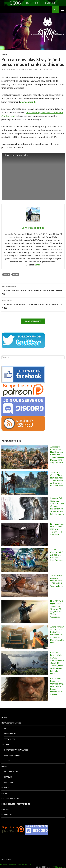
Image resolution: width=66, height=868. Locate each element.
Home (4, 717)
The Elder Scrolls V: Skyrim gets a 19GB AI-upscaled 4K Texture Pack (33, 290)
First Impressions (12, 755)
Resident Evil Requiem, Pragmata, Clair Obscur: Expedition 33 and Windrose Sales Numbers (57, 506)
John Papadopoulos (28, 70)
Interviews (6, 815)
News (7, 728)
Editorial (6, 809)
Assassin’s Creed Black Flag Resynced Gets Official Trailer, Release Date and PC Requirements (57, 455)
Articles (5, 744)
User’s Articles (11, 771)
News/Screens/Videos (11, 723)
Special (5, 766)
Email (38, 265)
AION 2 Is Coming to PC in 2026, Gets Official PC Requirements (57, 555)
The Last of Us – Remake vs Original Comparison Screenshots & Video (33, 304)
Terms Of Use (5, 864)
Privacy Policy (25, 864)
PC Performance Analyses (16, 750)
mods (6, 274)
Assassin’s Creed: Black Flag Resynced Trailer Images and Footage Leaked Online (57, 479)
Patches (5, 788)
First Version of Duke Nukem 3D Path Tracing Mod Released (57, 529)
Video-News (10, 739)
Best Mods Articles (10, 799)
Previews (9, 782)
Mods (4, 55)
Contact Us (15, 864)
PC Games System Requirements (16, 804)
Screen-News (10, 734)
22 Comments (48, 70)
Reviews (8, 777)
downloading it (28, 102)
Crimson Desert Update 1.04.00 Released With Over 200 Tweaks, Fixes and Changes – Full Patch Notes (57, 663)
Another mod (8, 116)
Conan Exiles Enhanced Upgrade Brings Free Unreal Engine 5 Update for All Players (57, 686)
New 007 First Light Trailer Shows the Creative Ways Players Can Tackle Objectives (57, 609)
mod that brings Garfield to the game (44, 112)
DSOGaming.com (59, 867)
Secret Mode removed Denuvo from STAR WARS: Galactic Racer (57, 581)
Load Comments (33, 321)
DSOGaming (6, 859)
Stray (16, 274)
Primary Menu (63, 10)
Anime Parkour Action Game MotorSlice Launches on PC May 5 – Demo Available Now (57, 635)
